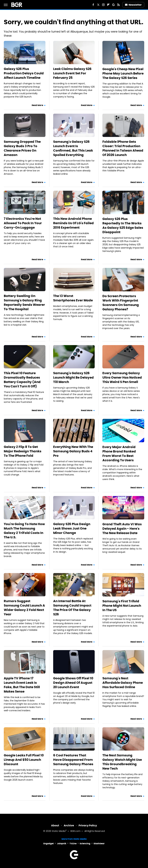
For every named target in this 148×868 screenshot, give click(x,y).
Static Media (59, 831)
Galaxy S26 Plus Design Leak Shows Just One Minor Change (72, 528)
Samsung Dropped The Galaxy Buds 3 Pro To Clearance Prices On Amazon (22, 148)
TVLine (73, 844)
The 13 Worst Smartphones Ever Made (73, 298)
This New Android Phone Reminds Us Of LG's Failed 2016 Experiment (73, 223)
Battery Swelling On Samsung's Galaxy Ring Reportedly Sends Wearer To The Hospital (24, 302)
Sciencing (85, 844)
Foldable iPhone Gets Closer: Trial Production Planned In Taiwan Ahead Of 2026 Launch (123, 148)
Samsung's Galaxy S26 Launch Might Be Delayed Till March (73, 377)
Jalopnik (62, 844)
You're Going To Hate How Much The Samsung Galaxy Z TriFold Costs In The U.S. (24, 531)
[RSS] (118, 5)
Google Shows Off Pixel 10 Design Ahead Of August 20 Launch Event (73, 683)
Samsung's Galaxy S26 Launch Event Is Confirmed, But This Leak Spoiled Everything (73, 148)
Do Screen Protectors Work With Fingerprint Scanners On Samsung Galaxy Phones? (121, 303)
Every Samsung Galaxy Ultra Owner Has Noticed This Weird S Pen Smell (122, 377)
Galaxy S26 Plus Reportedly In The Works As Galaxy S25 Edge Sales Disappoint (123, 225)
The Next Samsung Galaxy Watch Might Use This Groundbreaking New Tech (122, 762)
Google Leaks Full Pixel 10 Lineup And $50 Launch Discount (24, 760)
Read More (37, 105)
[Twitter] (98, 5)
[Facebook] (93, 5)
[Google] (113, 5)
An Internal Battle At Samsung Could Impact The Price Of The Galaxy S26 (72, 608)
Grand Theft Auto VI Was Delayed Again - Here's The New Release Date (122, 529)
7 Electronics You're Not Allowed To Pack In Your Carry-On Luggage (23, 223)
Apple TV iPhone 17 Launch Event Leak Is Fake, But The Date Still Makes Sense (22, 685)
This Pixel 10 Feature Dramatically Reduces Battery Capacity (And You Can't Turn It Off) (22, 380)
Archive (69, 825)
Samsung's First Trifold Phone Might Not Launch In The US (122, 606)
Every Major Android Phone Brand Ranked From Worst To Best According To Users (119, 454)
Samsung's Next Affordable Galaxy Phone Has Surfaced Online (123, 683)
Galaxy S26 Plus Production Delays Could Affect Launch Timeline (24, 73)
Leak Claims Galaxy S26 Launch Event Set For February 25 (72, 73)
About (55, 825)
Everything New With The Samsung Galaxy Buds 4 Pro (73, 451)
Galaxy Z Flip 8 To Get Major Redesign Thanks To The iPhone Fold (23, 451)
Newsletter (133, 5)
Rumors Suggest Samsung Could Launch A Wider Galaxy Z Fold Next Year (24, 608)
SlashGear (99, 844)
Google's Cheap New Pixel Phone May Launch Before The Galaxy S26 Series (123, 73)
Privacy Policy (88, 825)
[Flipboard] (108, 5)
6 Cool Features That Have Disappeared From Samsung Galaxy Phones (73, 760)
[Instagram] (103, 5)
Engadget (49, 844)
